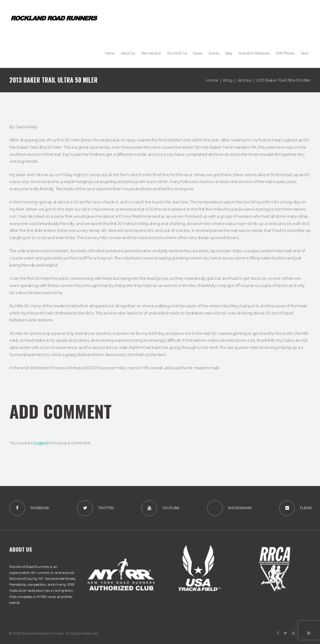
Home (212, 80)
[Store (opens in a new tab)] (304, 53)
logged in (43, 443)
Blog (228, 80)
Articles (245, 80)
